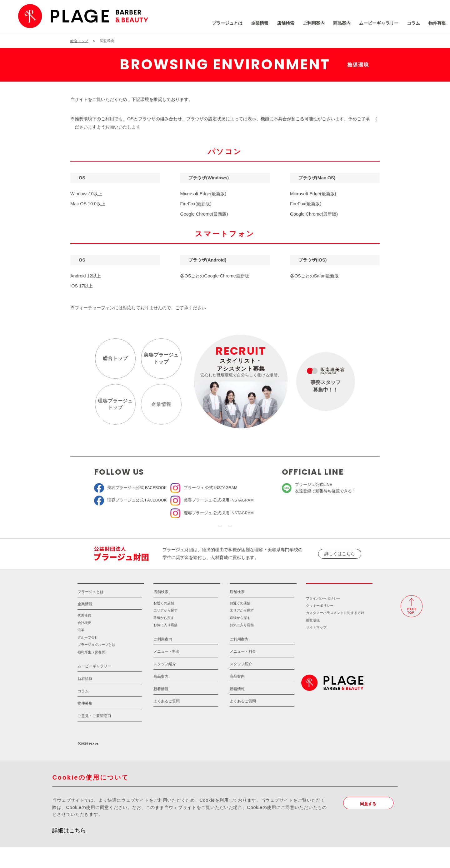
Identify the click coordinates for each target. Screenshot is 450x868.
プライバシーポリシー (323, 619)
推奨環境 (313, 641)
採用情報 (339, 600)
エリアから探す (165, 631)
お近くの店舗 (164, 624)
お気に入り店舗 (165, 646)
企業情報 (220, 25)
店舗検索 (246, 25)
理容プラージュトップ (113, 406)
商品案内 (302, 25)
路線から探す (164, 638)
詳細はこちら (69, 851)
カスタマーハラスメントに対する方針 (335, 634)
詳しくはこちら (340, 566)
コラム (374, 25)
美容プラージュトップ (159, 360)
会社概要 (84, 643)
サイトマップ (316, 648)
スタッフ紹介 (165, 684)
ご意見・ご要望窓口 (94, 736)
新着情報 (85, 699)
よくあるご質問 (167, 722)
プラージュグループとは (96, 666)
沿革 (81, 651)
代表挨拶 (84, 636)
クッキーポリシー (320, 626)
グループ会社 (88, 658)
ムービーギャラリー (339, 25)
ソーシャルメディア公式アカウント (182, 535)
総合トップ (113, 361)
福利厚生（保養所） (93, 673)
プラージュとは (188, 25)
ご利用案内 (274, 25)
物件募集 (398, 25)
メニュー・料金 (167, 672)
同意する (370, 825)
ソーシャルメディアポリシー (268, 535)
